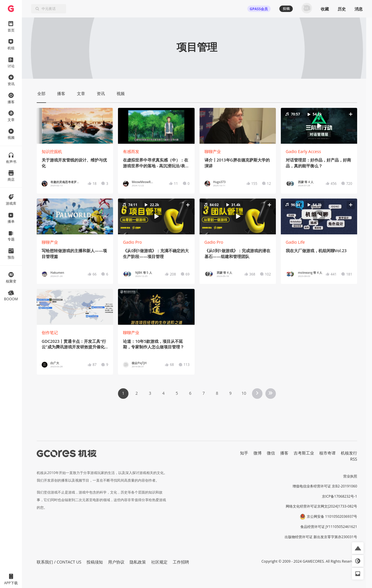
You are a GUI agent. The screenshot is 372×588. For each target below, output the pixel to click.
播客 (284, 453)
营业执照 (350, 476)
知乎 (244, 453)
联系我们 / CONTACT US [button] (59, 562)
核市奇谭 (327, 453)
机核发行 (349, 453)
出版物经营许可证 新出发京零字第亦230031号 (321, 537)
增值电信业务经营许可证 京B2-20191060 (325, 486)
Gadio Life (295, 242)
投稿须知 (95, 562)
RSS (354, 459)
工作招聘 (181, 562)
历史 (342, 9)
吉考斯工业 (304, 453)
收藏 (325, 9)
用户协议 (116, 562)
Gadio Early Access (303, 151)
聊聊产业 (213, 151)
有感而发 (131, 151)
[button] (319, 126)
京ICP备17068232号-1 (340, 496)
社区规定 (159, 562)
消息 (359, 9)
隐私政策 (138, 562)
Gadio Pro (132, 242)
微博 (258, 453)
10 (244, 393)
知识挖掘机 (52, 151)
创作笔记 (50, 332)
